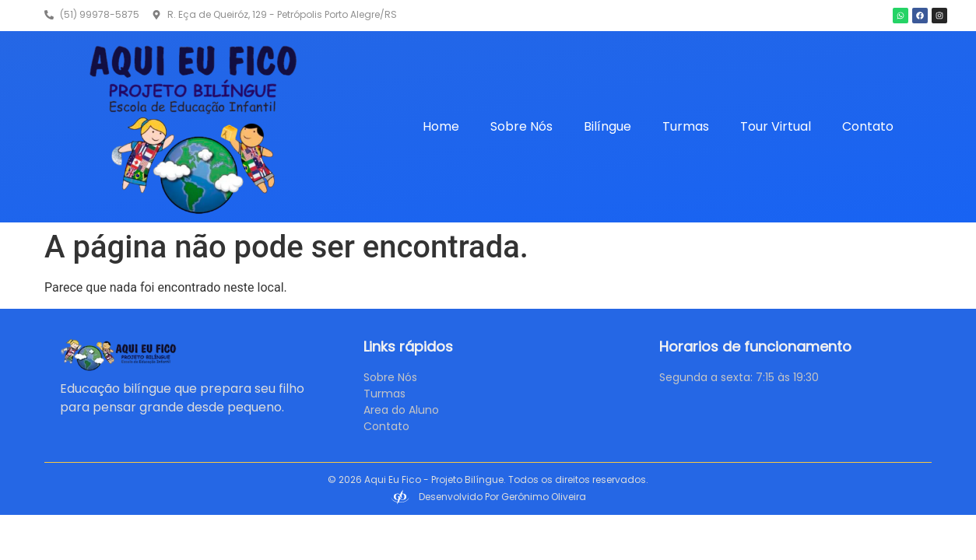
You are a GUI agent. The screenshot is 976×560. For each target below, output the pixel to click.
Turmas (686, 126)
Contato (868, 126)
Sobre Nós (521, 126)
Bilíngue (607, 126)
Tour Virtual (776, 126)
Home (441, 126)
